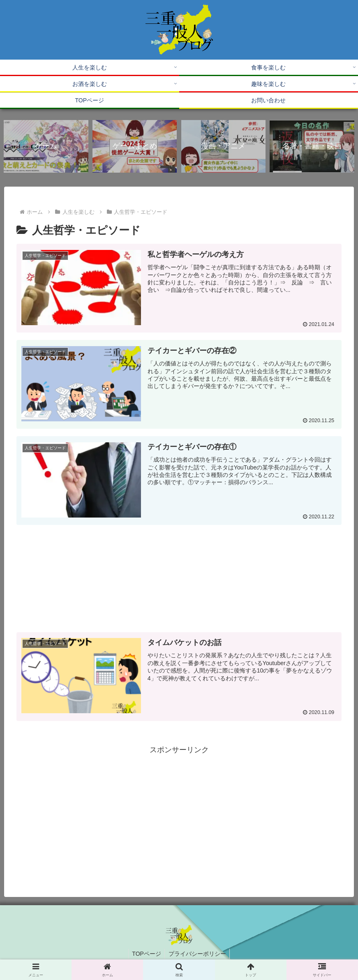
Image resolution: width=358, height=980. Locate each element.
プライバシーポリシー (198, 954)
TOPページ (146, 954)
